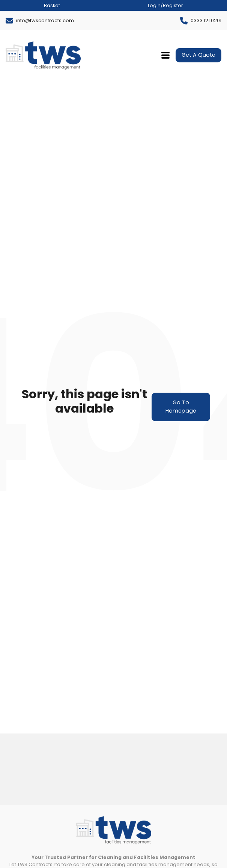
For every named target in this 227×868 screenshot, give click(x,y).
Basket (52, 5)
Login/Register (165, 5)
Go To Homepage (181, 407)
